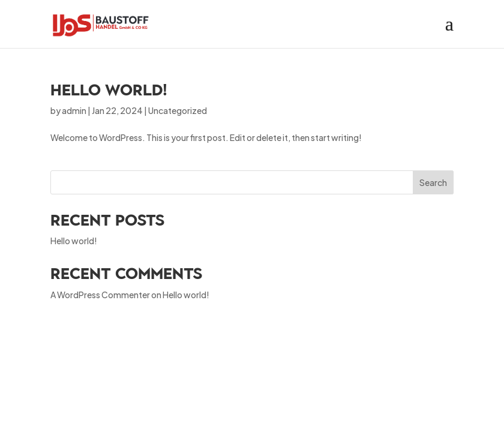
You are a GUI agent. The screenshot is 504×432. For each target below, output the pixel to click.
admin (74, 110)
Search (433, 182)
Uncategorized (178, 110)
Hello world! (109, 90)
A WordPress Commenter (100, 295)
